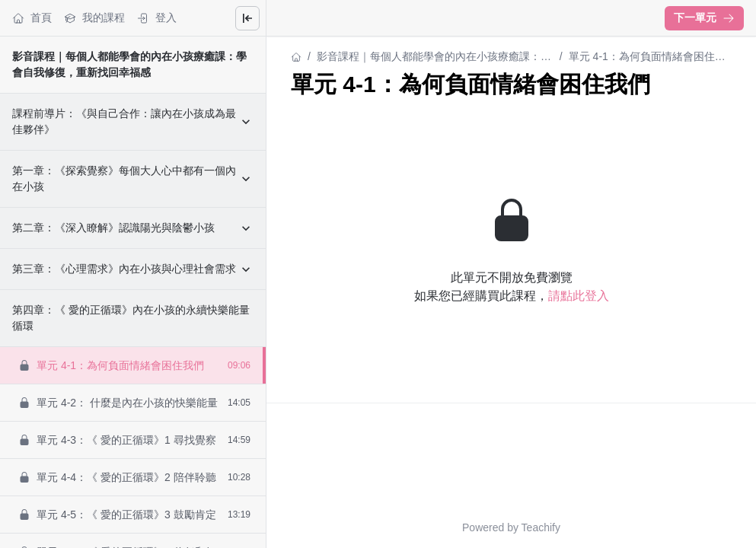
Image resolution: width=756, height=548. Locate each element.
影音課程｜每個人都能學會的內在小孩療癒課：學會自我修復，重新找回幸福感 (434, 57)
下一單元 (704, 18)
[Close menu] (247, 18)
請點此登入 (579, 296)
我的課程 (94, 18)
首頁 (32, 18)
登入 (157, 18)
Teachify (541, 527)
